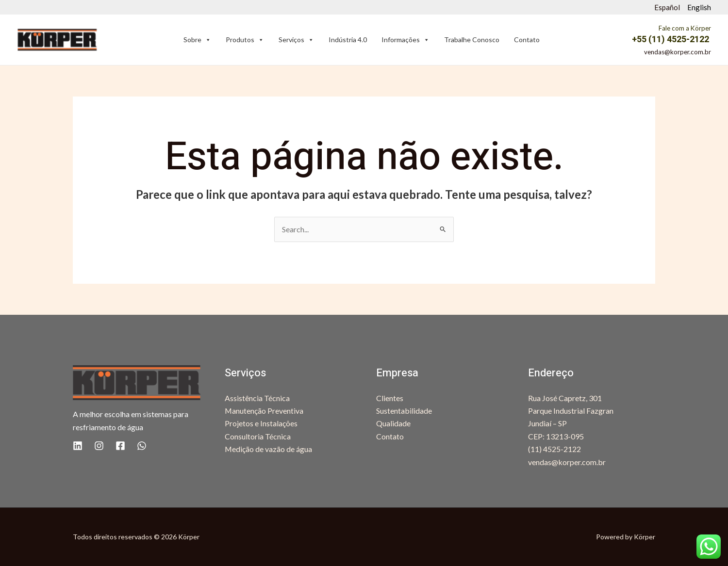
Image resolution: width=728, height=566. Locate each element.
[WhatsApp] (142, 446)
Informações (405, 40)
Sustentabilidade (404, 411)
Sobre (197, 40)
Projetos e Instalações (261, 423)
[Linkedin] (78, 446)
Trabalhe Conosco (472, 40)
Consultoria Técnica (258, 436)
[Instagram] (99, 446)
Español (667, 7)
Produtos (245, 40)
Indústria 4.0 (348, 40)
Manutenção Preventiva (264, 411)
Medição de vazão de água (269, 449)
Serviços (296, 40)
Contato (527, 40)
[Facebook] (120, 446)
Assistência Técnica (257, 398)
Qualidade (393, 423)
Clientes (390, 398)
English (699, 7)
